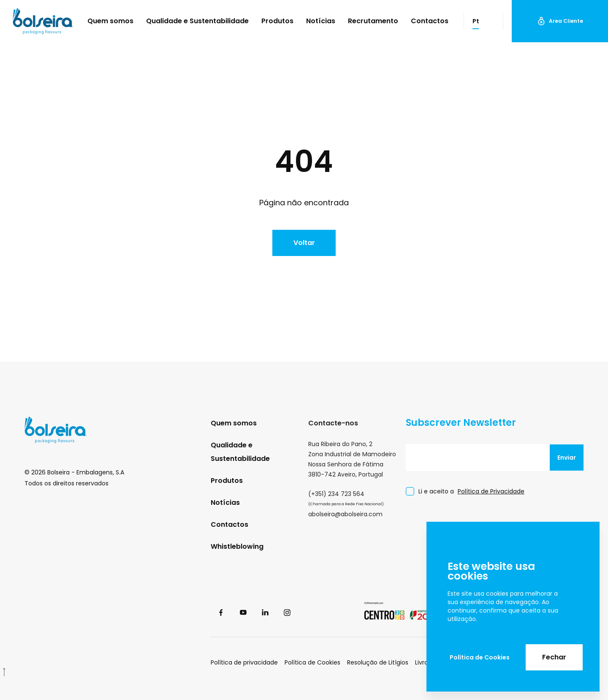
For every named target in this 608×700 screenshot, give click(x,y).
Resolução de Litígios (378, 662)
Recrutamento (373, 21)
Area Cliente (560, 21)
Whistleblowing (237, 546)
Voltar (304, 243)
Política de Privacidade (491, 491)
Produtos (277, 21)
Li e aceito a (471, 492)
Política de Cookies (480, 657)
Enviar (567, 458)
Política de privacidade (244, 662)
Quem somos (110, 21)
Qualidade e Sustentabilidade (197, 21)
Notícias (321, 21)
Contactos (430, 21)
